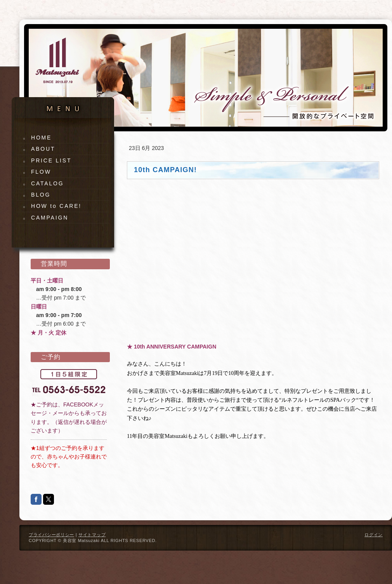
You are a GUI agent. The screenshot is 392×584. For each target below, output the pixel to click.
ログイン (374, 535)
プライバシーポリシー (51, 535)
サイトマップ (92, 535)
